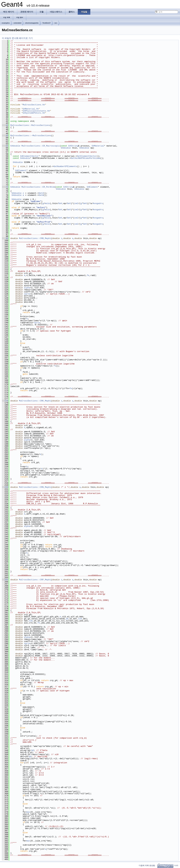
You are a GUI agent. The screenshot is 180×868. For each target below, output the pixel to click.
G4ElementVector (29, 156)
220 (5, 487)
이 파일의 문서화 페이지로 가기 (17, 38)
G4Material (98, 146)
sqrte (27, 294)
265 (5, 580)
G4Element (21, 170)
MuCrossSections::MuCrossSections (30, 125)
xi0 (80, 619)
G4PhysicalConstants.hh (36, 111)
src (56, 23)
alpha (27, 288)
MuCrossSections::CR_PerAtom (38, 187)
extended (17, 23)
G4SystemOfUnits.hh (34, 113)
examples (6, 23)
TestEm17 (46, 23)
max (28, 812)
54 (5, 146)
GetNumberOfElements (65, 166)
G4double (15, 146)
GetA (41, 195)
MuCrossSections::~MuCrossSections (31, 136)
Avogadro (98, 203)
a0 (67, 619)
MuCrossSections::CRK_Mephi (35, 401)
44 (5, 125)
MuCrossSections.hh (34, 105)
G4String (73, 146)
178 (5, 401)
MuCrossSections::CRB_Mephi (35, 238)
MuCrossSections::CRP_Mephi (35, 580)
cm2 (76, 203)
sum (31, 621)
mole (47, 203)
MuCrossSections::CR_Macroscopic (41, 146)
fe (88, 275)
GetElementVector (87, 156)
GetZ (41, 193)
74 (5, 187)
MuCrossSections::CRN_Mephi (35, 487)
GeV (60, 203)
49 (5, 136)
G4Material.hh (31, 109)
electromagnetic (32, 23)
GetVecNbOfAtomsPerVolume (85, 158)
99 (5, 238)
